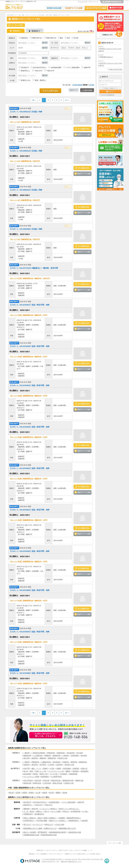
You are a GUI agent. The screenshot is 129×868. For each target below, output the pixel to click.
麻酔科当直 (80, 780)
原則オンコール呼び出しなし (69, 809)
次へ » (67, 100)
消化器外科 (57, 762)
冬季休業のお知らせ (106, 57)
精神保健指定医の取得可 (58, 832)
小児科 (52, 769)
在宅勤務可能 (76, 811)
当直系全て (16, 780)
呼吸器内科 (51, 753)
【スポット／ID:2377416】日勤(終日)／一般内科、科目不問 (34, 268)
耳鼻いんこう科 (41, 771)
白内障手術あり (29, 821)
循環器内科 (61, 753)
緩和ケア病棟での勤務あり (47, 818)
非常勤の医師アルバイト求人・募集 (16, 15)
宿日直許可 (25, 68)
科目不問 (27, 769)
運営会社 (32, 854)
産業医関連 (73, 774)
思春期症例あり (74, 821)
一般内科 (27, 753)
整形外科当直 (56, 780)
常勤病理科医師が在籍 (49, 835)
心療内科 (66, 756)
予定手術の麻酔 (42, 821)
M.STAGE (30, 861)
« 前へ (34, 100)
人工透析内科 (38, 756)
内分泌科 (80, 753)
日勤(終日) (24, 38)
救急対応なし (26, 71)
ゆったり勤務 (56, 811)
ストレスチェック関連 (31, 777)
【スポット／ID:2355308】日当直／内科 (26, 229)
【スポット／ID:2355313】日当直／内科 (26, 151)
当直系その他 (69, 783)
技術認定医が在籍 (75, 832)
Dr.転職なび (54, 8)
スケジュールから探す (16, 25)
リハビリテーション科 (56, 771)
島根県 (31, 793)
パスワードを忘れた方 (108, 95)
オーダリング (38, 825)
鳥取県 (25, 793)
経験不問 (87, 68)
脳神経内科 (57, 756)
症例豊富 (62, 818)
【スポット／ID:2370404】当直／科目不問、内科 (29, 385)
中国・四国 (49, 15)
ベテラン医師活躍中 (73, 68)
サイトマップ (94, 2)
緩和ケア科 (44, 774)
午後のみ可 (50, 71)
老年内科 (84, 756)
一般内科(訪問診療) (38, 753)
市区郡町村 (12, 53)
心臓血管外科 (46, 762)
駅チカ (47, 811)
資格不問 (35, 809)
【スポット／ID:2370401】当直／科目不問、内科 (29, 510)
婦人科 (26, 771)
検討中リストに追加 (82, 135)
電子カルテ (27, 825)
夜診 (61, 38)
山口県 (38, 793)
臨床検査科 (45, 777)
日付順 (75, 85)
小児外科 (51, 765)
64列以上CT (49, 825)
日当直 (76, 38)
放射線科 (76, 771)
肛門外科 (43, 765)
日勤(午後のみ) (51, 38)
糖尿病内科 (27, 756)
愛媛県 (58, 793)
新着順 (80, 85)
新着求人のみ (26, 80)
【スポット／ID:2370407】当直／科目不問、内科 (29, 305)
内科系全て (16, 753)
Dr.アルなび (74, 8)
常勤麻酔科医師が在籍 (31, 835)
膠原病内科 (52, 758)
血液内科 (35, 758)
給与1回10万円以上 (40, 68)
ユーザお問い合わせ (94, 854)
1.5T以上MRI (60, 825)
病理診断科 (85, 771)
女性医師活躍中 (56, 68)
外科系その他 (69, 765)
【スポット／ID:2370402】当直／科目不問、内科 (29, 468)
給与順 (92, 85)
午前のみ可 (39, 71)
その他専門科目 (56, 777)
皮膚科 (59, 769)
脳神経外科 (83, 762)
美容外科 (35, 765)
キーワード (55, 48)
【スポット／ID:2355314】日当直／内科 (26, 112)
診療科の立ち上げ (50, 828)
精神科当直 (37, 783)
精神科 (45, 769)
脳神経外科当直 (68, 780)
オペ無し (85, 811)
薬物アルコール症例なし (58, 821)
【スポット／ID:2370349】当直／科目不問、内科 (29, 346)
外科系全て (16, 762)
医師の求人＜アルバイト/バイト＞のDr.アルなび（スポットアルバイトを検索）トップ (64, 850)
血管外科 (60, 765)
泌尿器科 (76, 769)
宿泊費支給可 (39, 814)
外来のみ (66, 811)
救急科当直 (27, 783)
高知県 (65, 793)
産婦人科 (84, 769)
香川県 (51, 793)
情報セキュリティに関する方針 (75, 854)
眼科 (32, 771)
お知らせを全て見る (116, 69)
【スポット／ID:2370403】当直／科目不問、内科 (29, 427)
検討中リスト (116, 8)
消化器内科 (71, 753)
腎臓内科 (48, 756)
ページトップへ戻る (115, 843)
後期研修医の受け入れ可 (67, 828)
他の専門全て (15, 769)
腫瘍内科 (43, 758)
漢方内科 (27, 758)
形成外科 (27, 765)
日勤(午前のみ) (37, 38)
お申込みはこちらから (46, 735)
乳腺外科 (66, 762)
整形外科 (74, 762)
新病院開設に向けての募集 (33, 828)
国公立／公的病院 (30, 832)
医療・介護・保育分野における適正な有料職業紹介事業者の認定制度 (107, 861)
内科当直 (38, 780)
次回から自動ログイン (111, 88)
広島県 (18, 793)
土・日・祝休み (29, 811)
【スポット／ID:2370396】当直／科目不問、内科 (29, 673)
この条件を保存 (87, 90)
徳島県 (45, 793)
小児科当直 (47, 783)
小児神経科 (63, 774)
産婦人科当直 (57, 783)
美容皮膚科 (67, 769)
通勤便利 (27, 809)
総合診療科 (27, 774)
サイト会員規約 (42, 854)
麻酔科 (68, 771)
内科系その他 (63, 758)
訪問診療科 (75, 756)
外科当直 (46, 780)
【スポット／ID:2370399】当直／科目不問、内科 (29, 590)
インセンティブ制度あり (49, 809)
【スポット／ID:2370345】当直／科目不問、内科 (29, 551)
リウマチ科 (54, 774)
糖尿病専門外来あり (74, 818)
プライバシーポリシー (56, 854)
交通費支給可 (28, 814)
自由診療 (85, 821)
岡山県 (11, 793)
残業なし (39, 811)
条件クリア (74, 90)
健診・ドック (36, 769)
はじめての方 (84, 2)
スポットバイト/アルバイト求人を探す (35, 15)
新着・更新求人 (40, 80)
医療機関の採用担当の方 (111, 2)
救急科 (36, 774)
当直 (68, 38)
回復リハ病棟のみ (30, 818)
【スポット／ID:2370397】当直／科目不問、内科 (29, 632)
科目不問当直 (28, 780)
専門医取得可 (43, 832)
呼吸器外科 (36, 762)
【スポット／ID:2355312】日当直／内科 (26, 190)
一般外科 (27, 762)
